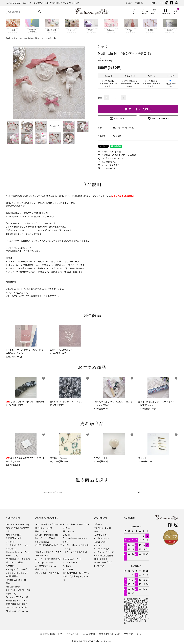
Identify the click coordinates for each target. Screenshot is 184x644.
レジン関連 (99, 566)
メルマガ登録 (89, 634)
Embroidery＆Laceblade (75, 538)
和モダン (66, 542)
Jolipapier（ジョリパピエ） (18, 569)
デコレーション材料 (14, 562)
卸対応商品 (68, 569)
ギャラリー (99, 531)
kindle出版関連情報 (104, 555)
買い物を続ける (107, 162)
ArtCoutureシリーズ (104, 552)
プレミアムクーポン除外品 (47, 573)
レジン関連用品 (42, 542)
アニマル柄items (71, 562)
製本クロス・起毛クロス (17, 604)
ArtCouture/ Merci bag (47, 535)
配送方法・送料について (51, 634)
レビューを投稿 (107, 168)
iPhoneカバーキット (72, 559)
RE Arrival (69, 531)
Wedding (67, 566)
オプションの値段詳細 (109, 152)
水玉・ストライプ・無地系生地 (48, 559)
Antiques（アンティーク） (17, 597)
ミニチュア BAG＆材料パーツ (49, 545)
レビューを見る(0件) (109, 165)
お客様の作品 (100, 535)
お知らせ (98, 524)
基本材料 (10, 566)
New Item (41, 531)
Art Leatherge (13, 587)
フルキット (10, 542)
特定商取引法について (110, 634)
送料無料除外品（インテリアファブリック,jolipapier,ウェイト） (76, 576)
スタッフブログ (101, 559)
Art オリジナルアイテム (46, 566)
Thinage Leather (44, 562)
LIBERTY (67, 535)
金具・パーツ (18, 559)
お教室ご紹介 (100, 542)
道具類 (27, 559)
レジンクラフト (12, 573)
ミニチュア (24, 573)
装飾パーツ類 (41, 569)
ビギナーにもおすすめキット (75, 552)
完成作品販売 (12, 576)
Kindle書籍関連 (13, 535)
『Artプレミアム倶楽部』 (46, 538)
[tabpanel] (49, 83)
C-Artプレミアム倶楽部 (16, 607)
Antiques (99, 545)
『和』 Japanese (19, 600)
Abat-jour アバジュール (17, 611)
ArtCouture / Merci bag (18, 524)
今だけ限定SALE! (14, 538)
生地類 (9, 559)
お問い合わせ (157, 3)
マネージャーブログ (103, 562)
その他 (9, 600)
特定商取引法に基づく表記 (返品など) (117, 155)
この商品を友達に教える (111, 158)
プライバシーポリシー (134, 634)
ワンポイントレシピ (102, 528)
